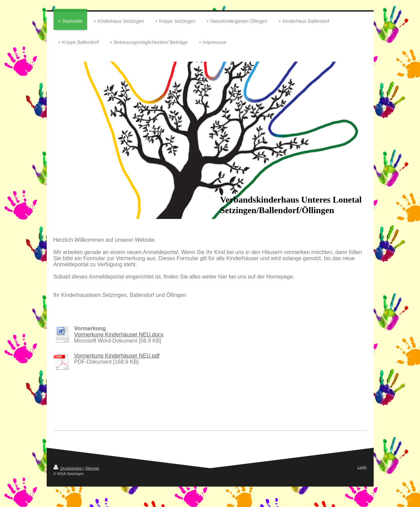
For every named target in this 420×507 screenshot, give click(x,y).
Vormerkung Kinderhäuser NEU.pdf (117, 356)
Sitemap (92, 468)
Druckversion (68, 468)
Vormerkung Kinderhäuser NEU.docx (119, 335)
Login (362, 467)
